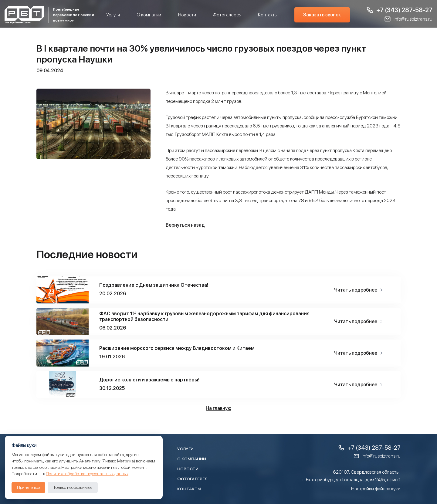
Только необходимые (73, 487)
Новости (187, 15)
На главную (218, 408)
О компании (149, 15)
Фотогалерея (227, 15)
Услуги (113, 15)
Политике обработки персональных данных (87, 474)
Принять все (28, 487)
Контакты (268, 15)
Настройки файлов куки (376, 489)
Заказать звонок (322, 15)
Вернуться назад (185, 225)
